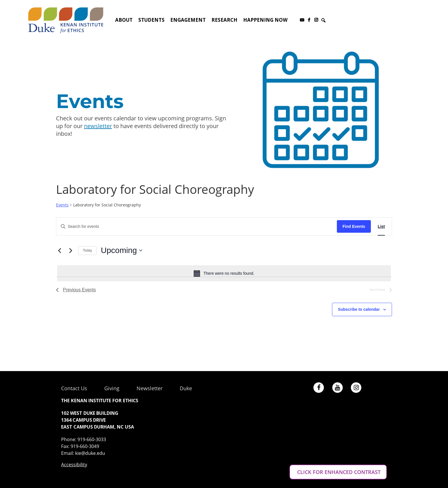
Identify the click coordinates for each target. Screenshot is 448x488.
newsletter (98, 126)
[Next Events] (71, 250)
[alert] (224, 273)
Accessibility (74, 465)
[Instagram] (316, 20)
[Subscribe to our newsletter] (302, 20)
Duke (186, 388)
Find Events (354, 226)
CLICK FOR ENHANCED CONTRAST (338, 472)
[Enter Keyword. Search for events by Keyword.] (197, 227)
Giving (112, 388)
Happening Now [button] (265, 20)
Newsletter (150, 388)
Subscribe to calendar (359, 309)
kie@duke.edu (90, 453)
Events (62, 205)
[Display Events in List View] (381, 227)
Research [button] (224, 20)
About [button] (124, 20)
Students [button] (151, 20)
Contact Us (74, 388)
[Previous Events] (59, 250)
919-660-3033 (92, 439)
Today (87, 250)
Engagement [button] (188, 20)
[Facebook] (309, 20)
